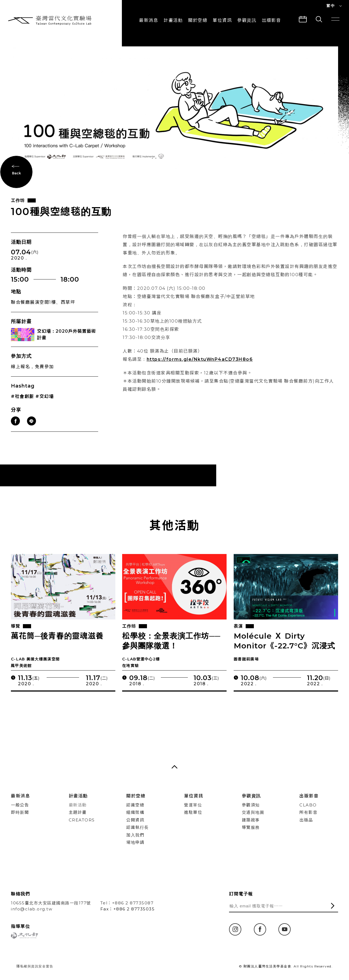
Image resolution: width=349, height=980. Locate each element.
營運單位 (193, 805)
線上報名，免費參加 (32, 372)
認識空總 (135, 805)
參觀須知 (251, 805)
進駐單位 (193, 812)
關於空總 (198, 20)
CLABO (308, 805)
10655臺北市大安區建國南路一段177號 (51, 903)
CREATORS (82, 820)
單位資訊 (222, 20)
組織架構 (135, 812)
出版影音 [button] (271, 20)
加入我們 (135, 835)
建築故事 (251, 820)
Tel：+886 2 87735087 (127, 903)
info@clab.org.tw (32, 909)
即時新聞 (20, 812)
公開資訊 (135, 820)
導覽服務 (251, 827)
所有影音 (308, 812)
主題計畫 (78, 812)
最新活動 (78, 805)
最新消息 (149, 20)
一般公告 (20, 805)
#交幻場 (45, 402)
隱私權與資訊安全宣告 (35, 966)
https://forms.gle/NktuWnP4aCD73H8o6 (200, 365)
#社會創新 (22, 402)
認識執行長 (138, 827)
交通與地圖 (253, 812)
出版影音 (309, 796)
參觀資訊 (247, 20)
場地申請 (135, 842)
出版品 (306, 820)
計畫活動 (173, 20)
